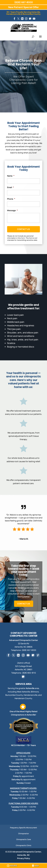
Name (11, 176)
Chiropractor (24, 833)
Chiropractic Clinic (24, 845)
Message (12, 210)
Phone (11, 199)
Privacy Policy (24, 858)
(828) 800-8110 (29, 673)
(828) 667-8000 (23, 2)
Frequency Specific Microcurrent (23, 828)
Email (10, 187)
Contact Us (24, 604)
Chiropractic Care (24, 839)
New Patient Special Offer (23, 7)
